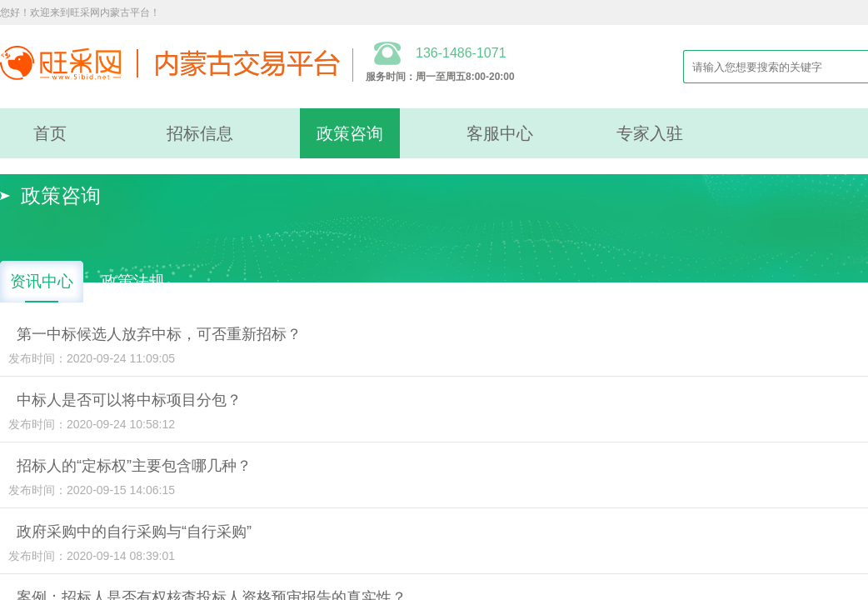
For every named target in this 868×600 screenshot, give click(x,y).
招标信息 (200, 133)
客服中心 (500, 133)
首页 (50, 133)
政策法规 (133, 281)
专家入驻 (650, 133)
